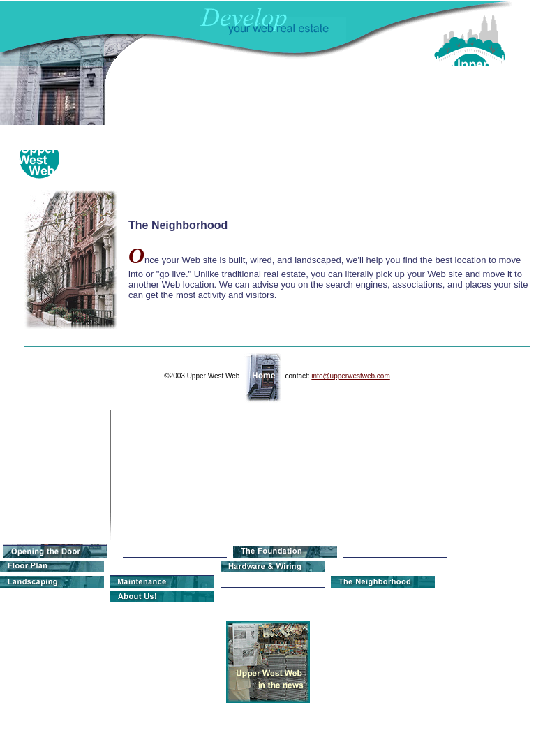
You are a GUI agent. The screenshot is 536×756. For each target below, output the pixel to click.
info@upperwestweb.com (350, 376)
